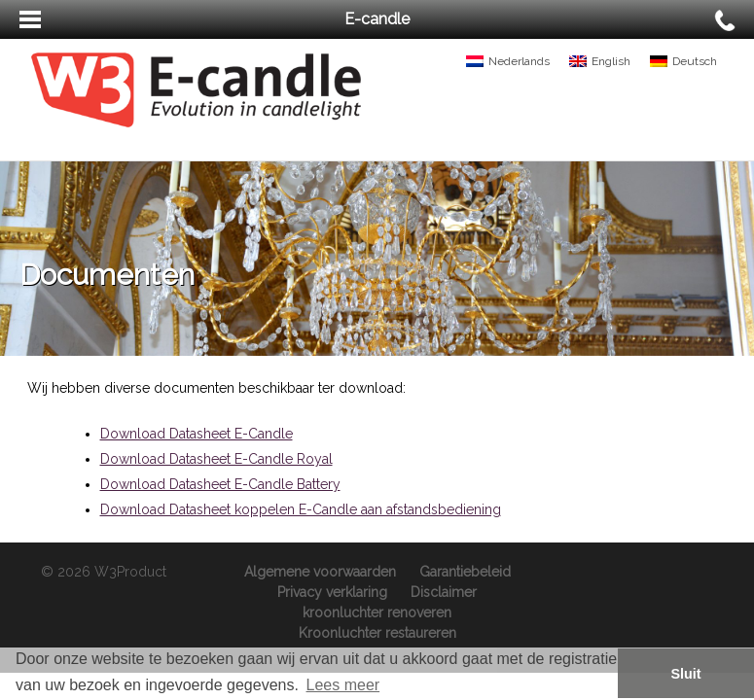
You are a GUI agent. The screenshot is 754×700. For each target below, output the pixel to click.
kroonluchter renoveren (377, 612)
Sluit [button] (685, 674)
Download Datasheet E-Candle (197, 434)
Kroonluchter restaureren (377, 633)
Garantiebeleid (465, 572)
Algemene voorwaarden (320, 572)
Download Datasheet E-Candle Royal (216, 459)
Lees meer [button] (343, 685)
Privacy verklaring (332, 592)
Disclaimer (444, 592)
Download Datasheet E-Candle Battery (220, 484)
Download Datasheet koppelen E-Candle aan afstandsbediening (301, 509)
